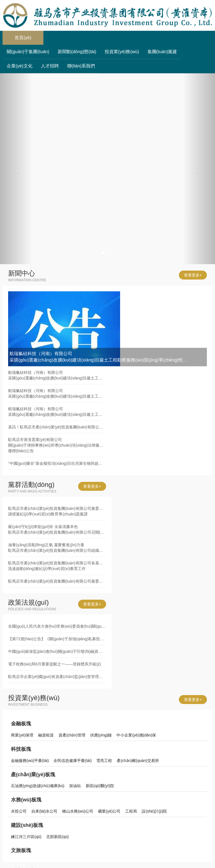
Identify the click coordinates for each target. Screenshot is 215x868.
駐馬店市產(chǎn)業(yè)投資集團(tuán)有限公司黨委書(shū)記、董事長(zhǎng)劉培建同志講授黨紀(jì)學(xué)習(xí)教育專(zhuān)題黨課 (57, 511)
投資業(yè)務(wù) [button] (122, 52)
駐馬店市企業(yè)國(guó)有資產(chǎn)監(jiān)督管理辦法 (57, 677)
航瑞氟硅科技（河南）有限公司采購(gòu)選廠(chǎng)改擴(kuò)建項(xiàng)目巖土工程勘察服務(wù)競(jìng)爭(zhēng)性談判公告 (56, 375)
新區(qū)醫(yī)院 (100, 786)
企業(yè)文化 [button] (20, 66)
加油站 (75, 786)
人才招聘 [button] (50, 66)
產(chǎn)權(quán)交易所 (138, 761)
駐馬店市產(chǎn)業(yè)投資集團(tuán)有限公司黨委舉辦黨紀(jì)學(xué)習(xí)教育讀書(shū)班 (57, 581)
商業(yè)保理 (22, 735)
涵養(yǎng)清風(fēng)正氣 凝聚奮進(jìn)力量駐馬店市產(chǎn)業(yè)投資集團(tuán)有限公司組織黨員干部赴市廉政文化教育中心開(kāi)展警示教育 (57, 548)
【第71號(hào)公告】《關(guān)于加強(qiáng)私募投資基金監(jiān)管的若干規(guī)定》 (57, 639)
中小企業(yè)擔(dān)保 (136, 735)
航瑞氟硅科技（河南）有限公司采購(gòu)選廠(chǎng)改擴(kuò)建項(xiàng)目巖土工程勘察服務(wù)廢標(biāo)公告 (56, 393)
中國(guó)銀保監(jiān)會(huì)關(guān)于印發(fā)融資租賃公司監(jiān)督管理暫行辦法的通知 (57, 651)
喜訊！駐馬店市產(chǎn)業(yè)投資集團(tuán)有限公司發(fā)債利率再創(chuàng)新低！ (56, 427)
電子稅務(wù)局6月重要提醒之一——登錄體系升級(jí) (54, 664)
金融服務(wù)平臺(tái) (30, 761)
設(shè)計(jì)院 (154, 811)
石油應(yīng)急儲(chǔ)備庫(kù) (38, 786)
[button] (16, 169)
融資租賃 (46, 735)
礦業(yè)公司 (109, 811)
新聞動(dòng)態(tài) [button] (77, 52)
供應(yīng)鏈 (101, 735)
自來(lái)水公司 (44, 811)
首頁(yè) (29, 35)
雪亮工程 (104, 761)
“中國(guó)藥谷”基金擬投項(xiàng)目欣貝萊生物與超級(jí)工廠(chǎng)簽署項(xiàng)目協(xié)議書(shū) (56, 463)
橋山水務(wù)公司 (78, 811)
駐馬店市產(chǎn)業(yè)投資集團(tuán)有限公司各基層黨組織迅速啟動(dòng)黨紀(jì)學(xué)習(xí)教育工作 (57, 566)
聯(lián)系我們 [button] (81, 66)
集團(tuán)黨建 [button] (162, 52)
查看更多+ (193, 275)
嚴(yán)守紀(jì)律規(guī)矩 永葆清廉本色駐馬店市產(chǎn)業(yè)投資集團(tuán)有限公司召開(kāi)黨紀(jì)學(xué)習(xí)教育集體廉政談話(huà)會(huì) (57, 529)
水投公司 (19, 811)
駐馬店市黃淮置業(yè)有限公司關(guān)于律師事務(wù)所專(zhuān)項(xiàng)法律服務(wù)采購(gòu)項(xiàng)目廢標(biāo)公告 (56, 445)
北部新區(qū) (58, 837)
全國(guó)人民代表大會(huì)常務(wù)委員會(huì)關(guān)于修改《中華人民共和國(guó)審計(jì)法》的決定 (57, 626)
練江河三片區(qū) (26, 837)
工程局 (131, 811)
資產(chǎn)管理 (72, 735)
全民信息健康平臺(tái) (73, 761)
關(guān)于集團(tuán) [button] (28, 52)
